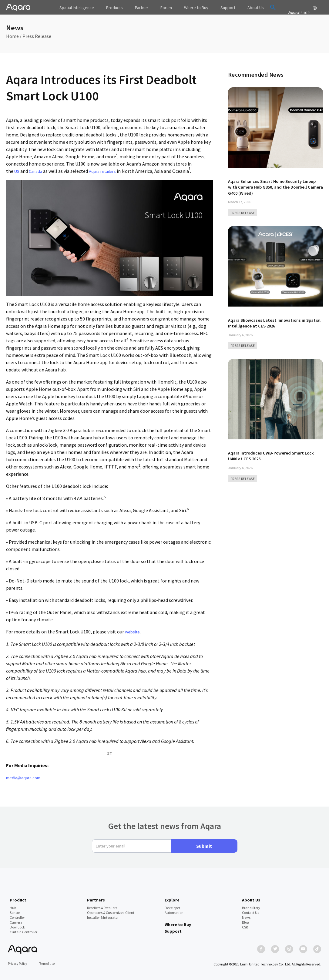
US (17, 171)
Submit (204, 843)
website (133, 631)
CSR (245, 924)
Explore (172, 897)
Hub (13, 905)
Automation (174, 910)
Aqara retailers (106, 171)
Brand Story (251, 905)
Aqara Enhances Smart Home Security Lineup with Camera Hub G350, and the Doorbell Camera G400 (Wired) (269, 187)
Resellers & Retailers (102, 905)
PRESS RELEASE (243, 212)
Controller (17, 914)
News (246, 914)
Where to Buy (178, 921)
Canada (37, 171)
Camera (16, 919)
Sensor (15, 910)
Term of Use (50, 963)
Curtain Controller (23, 929)
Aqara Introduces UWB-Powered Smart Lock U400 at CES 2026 (275, 455)
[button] (260, 7)
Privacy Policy (18, 963)
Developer (172, 905)
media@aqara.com (25, 777)
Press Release (37, 36)
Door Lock (17, 924)
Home (12, 36)
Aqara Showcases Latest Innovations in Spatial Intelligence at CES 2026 (270, 322)
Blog (245, 919)
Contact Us (250, 910)
